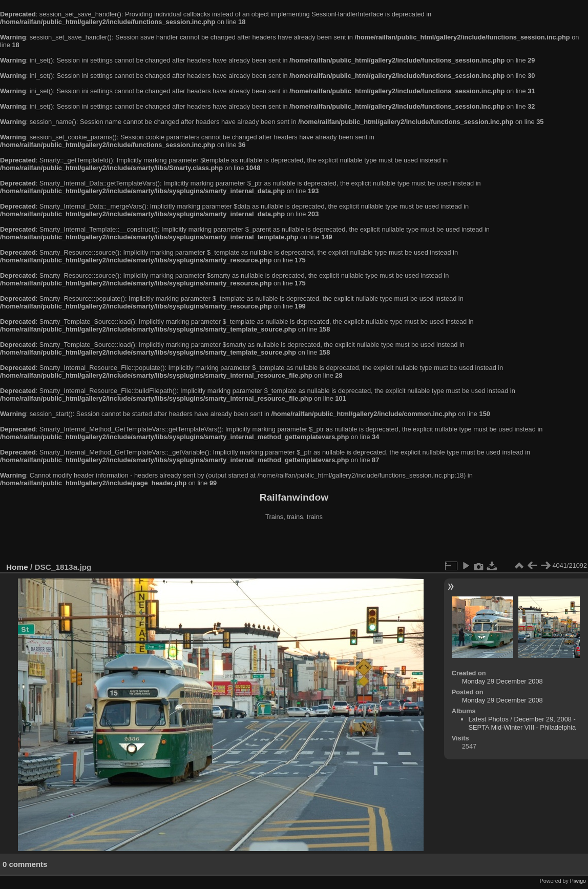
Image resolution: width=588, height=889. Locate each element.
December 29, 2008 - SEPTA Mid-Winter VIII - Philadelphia (522, 723)
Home (17, 567)
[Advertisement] (294, 543)
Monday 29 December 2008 (502, 681)
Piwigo (578, 881)
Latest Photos (489, 719)
